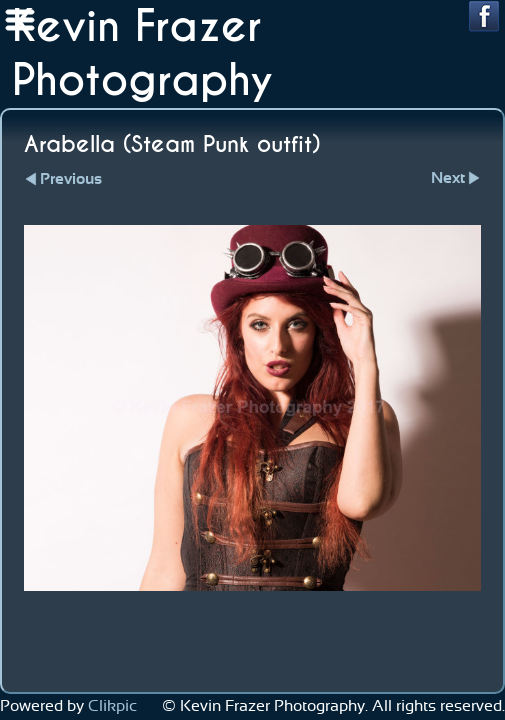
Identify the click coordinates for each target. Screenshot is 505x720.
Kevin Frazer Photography (142, 54)
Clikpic (112, 706)
